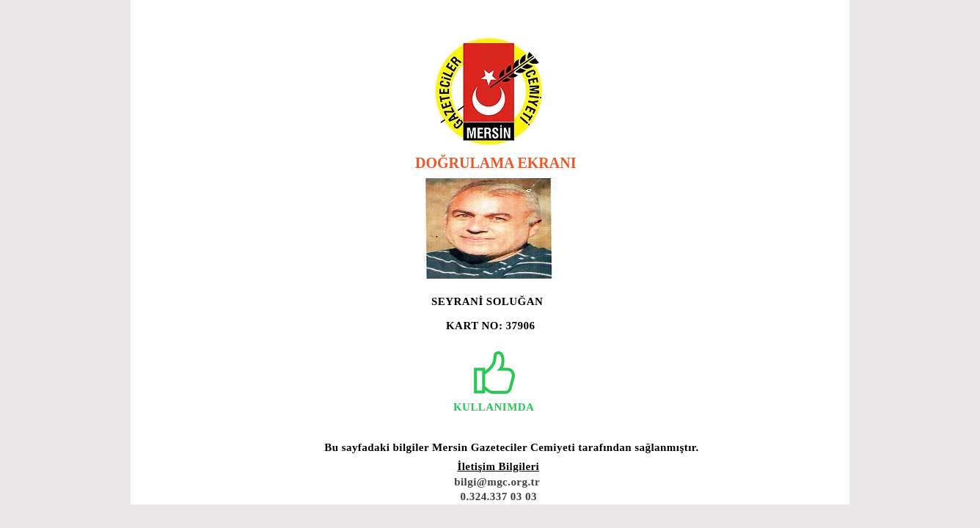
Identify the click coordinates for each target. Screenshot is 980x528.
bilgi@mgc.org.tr (497, 482)
